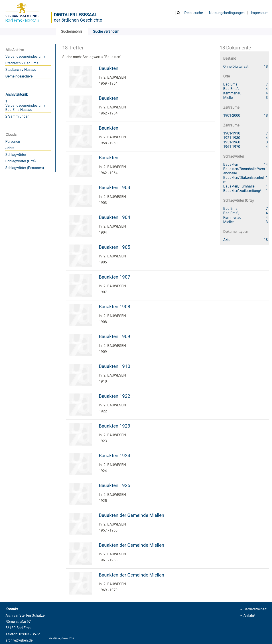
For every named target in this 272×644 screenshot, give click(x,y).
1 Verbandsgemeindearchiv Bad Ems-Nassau (25, 105)
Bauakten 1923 (115, 426)
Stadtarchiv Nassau (21, 70)
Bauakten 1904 (115, 217)
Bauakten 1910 (115, 366)
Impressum (260, 13)
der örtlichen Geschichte (78, 20)
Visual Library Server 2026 (61, 638)
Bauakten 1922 (115, 396)
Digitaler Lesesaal (75, 15)
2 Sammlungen (17, 116)
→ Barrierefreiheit (253, 609)
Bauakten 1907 (115, 277)
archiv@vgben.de (19, 640)
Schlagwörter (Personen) (25, 168)
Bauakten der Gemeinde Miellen (132, 515)
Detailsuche (194, 13)
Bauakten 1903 (115, 187)
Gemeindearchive (19, 76)
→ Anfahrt (247, 615)
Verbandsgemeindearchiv (25, 56)
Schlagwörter (16, 155)
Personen (13, 142)
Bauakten (109, 68)
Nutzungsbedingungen (227, 13)
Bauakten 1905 (115, 247)
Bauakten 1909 (115, 336)
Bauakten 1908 (115, 307)
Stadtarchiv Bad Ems (22, 63)
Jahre (10, 148)
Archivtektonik (17, 95)
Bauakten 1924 (115, 456)
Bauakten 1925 (115, 485)
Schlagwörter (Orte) (21, 161)
